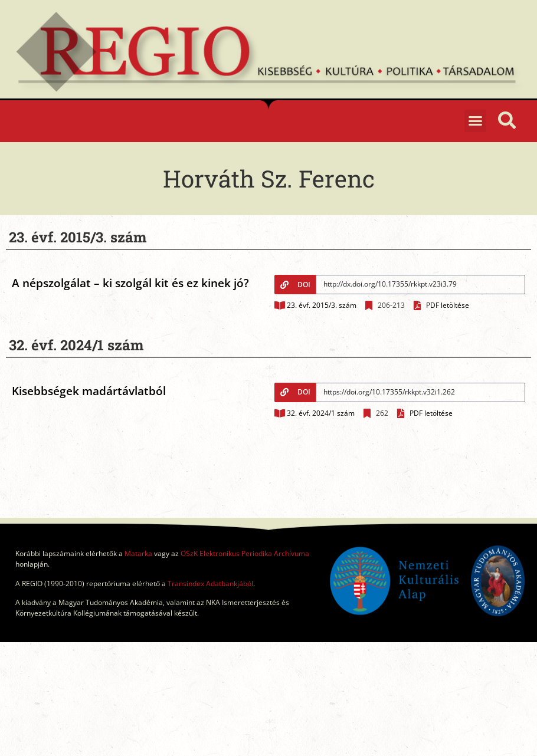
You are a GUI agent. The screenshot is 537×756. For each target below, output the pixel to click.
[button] (476, 121)
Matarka (138, 553)
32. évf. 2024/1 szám (321, 413)
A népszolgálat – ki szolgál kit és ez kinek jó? (130, 283)
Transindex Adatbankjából (210, 584)
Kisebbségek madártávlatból (89, 391)
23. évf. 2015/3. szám (322, 305)
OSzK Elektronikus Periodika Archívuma (245, 553)
